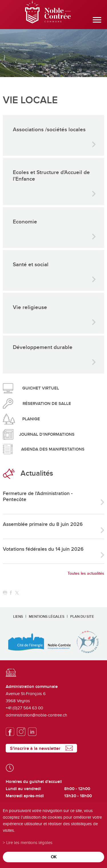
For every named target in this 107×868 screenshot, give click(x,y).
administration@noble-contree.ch (36, 715)
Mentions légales (47, 617)
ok (54, 857)
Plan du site (82, 617)
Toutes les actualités (86, 573)
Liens (18, 617)
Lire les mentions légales (29, 842)
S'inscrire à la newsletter (35, 748)
